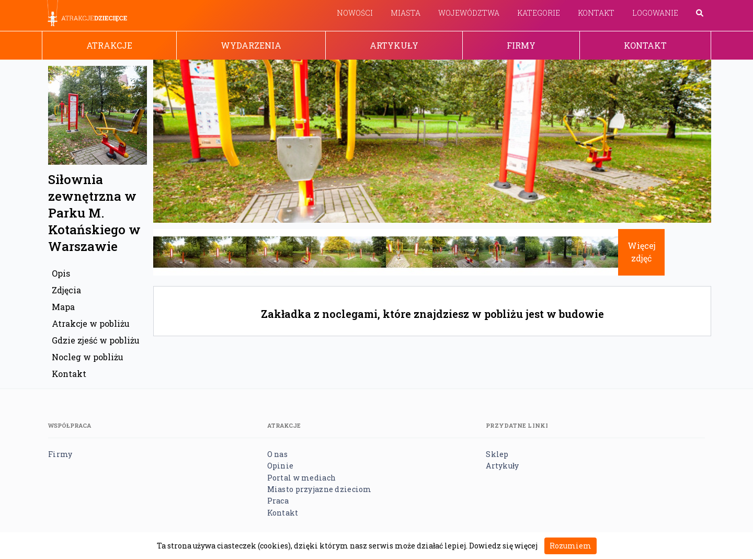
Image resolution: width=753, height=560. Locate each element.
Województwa (469, 13)
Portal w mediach (301, 478)
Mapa (63, 307)
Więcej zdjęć (642, 252)
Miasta (406, 13)
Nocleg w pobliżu (88, 357)
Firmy (521, 45)
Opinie (281, 466)
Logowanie (655, 13)
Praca (278, 501)
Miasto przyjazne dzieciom (320, 489)
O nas (277, 454)
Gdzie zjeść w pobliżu (96, 340)
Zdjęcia (66, 290)
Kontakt (596, 13)
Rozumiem (571, 546)
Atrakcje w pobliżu (91, 323)
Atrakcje (109, 45)
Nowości (355, 13)
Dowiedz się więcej (503, 546)
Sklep (497, 454)
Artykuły (394, 45)
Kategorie (539, 13)
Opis (61, 273)
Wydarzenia (251, 45)
